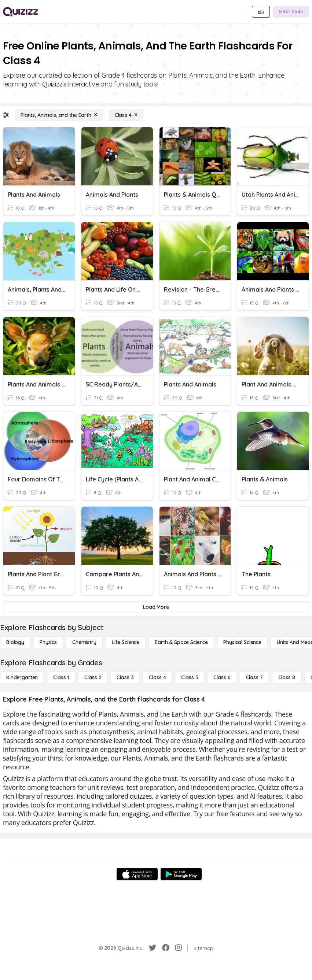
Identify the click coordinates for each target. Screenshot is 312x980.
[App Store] (137, 874)
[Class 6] (222, 677)
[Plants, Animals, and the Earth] (59, 115)
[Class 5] (190, 677)
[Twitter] (153, 948)
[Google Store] (181, 874)
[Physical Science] (242, 642)
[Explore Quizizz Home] (21, 12)
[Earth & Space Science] (181, 642)
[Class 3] (125, 677)
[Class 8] (287, 677)
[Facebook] (166, 948)
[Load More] (156, 607)
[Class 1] (61, 677)
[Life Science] (126, 642)
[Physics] (48, 642)
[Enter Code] (291, 12)
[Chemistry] (84, 642)
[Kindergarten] (22, 677)
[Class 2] (93, 677)
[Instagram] (179, 948)
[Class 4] (126, 115)
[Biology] (15, 642)
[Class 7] (254, 677)
